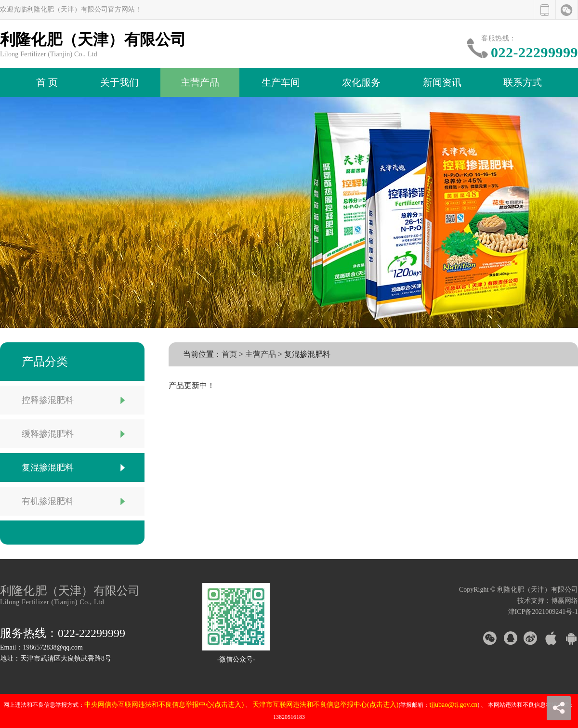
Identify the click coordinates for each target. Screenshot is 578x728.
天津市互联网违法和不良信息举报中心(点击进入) (325, 705)
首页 (229, 354)
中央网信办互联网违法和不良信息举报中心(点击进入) (164, 705)
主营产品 (261, 354)
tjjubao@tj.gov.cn (453, 705)
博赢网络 (565, 601)
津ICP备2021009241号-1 (543, 612)
